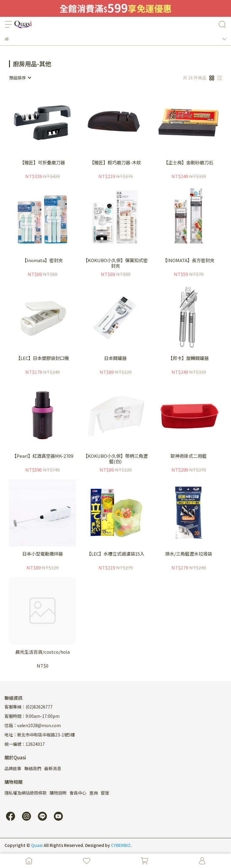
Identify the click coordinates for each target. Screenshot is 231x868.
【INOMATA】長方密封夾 (189, 260)
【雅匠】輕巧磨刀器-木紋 (115, 163)
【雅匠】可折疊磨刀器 (42, 163)
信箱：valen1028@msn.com (33, 725)
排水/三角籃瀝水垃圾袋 (189, 554)
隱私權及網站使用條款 (26, 793)
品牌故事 (13, 768)
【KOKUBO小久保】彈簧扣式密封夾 (115, 263)
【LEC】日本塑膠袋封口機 (42, 358)
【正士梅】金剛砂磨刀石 (188, 163)
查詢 (94, 793)
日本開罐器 (115, 358)
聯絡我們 (33, 768)
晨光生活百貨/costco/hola (43, 652)
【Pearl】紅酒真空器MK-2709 (43, 456)
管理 (105, 793)
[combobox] (20, 78)
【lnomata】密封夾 (43, 260)
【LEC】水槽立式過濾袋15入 (115, 554)
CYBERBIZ (121, 845)
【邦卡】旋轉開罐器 (188, 358)
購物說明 (58, 793)
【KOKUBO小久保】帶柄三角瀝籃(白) (115, 459)
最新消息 (53, 768)
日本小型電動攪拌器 (43, 554)
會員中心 (78, 793)
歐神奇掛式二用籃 (189, 456)
